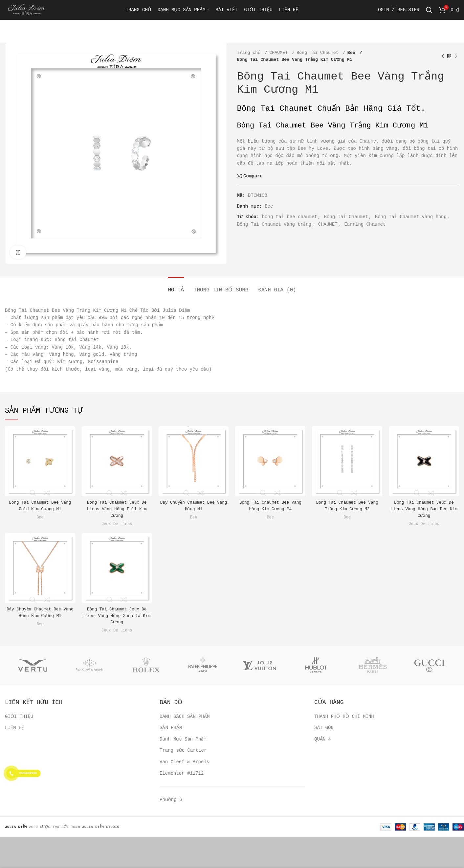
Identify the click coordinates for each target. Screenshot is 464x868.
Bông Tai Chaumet (319, 53)
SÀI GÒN (324, 728)
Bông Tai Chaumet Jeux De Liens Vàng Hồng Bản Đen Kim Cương (424, 509)
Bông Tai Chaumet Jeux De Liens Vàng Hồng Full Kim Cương (117, 509)
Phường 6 (171, 800)
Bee (353, 53)
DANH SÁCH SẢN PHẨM (184, 716)
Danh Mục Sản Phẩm (183, 739)
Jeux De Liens (117, 524)
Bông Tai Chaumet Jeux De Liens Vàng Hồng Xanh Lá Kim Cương (117, 616)
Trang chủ (250, 53)
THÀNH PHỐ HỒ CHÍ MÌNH (343, 716)
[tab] (176, 287)
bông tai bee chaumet (289, 217)
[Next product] (456, 56)
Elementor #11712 (182, 773)
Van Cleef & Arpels (184, 762)
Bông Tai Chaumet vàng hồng (410, 217)
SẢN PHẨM (171, 728)
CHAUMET (280, 53)
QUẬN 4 (322, 739)
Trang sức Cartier (183, 750)
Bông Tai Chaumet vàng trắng (274, 224)
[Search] (430, 15)
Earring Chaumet (365, 224)
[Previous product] (443, 56)
